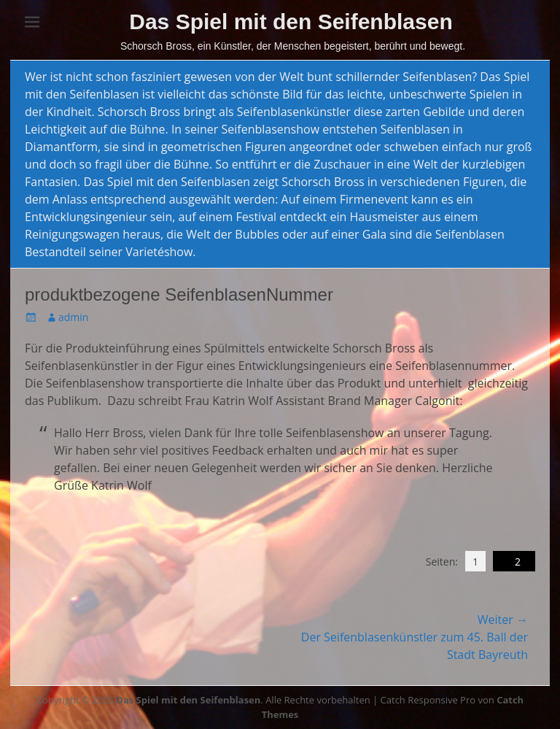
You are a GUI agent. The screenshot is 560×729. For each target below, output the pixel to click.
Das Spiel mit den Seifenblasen (291, 22)
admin (73, 317)
